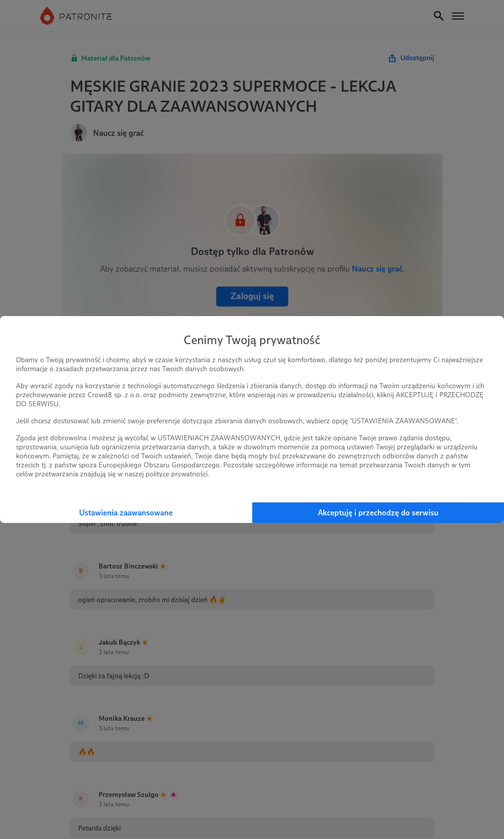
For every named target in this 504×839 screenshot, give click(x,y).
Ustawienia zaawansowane (126, 513)
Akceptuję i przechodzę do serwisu (378, 513)
